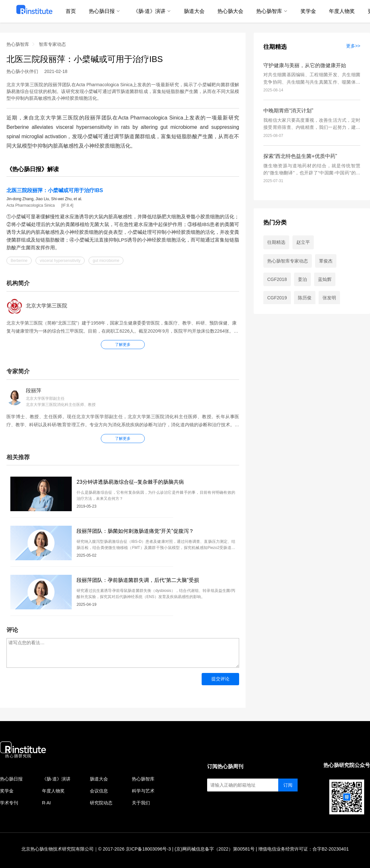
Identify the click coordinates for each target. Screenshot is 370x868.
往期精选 (275, 47)
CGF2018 (277, 279)
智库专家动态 (52, 44)
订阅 (288, 785)
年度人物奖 (53, 791)
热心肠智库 (18, 44)
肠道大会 (99, 779)
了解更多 (123, 439)
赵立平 (303, 242)
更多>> (353, 46)
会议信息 (99, 791)
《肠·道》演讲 (56, 779)
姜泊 (302, 279)
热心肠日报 (11, 779)
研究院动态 (101, 803)
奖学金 (7, 791)
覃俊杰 (326, 261)
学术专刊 (9, 803)
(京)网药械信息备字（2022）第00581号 (214, 849)
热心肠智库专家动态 (288, 261)
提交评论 (220, 679)
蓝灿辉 (325, 279)
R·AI (46, 803)
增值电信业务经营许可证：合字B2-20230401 (303, 849)
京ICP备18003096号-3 (148, 849)
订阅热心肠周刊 (225, 766)
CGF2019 (277, 298)
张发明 (329, 298)
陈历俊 (305, 298)
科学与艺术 (143, 791)
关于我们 (141, 803)
